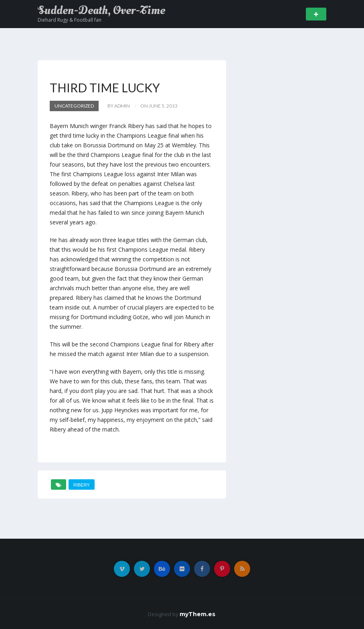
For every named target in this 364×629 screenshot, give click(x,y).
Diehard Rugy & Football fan (70, 20)
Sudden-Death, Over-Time (101, 10)
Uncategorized (74, 106)
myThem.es (197, 614)
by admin (119, 106)
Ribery (82, 485)
